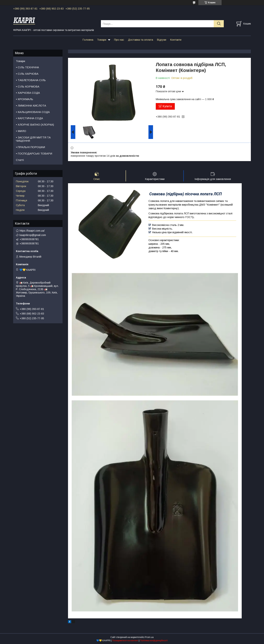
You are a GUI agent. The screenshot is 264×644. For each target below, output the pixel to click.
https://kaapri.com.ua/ (32, 231)
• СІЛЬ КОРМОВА (28, 86)
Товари (102, 40)
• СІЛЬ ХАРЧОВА (27, 74)
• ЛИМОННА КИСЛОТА (31, 106)
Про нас (119, 40)
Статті (20, 160)
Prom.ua (149, 637)
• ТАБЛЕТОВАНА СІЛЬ (31, 80)
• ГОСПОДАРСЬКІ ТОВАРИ (34, 153)
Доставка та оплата (141, 40)
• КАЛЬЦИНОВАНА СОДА (33, 112)
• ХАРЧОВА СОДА (28, 93)
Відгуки (162, 40)
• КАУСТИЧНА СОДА (29, 118)
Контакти (176, 40)
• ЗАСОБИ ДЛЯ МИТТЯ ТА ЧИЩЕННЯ (33, 139)
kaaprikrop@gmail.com (33, 235)
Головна (88, 40)
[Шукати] (219, 24)
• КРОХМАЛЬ (24, 99)
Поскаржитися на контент (125, 641)
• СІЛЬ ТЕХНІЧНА (27, 67)
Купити (167, 106)
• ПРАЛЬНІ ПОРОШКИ (30, 147)
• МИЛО (21, 131)
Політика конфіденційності (154, 641)
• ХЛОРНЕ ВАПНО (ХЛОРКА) (35, 125)
